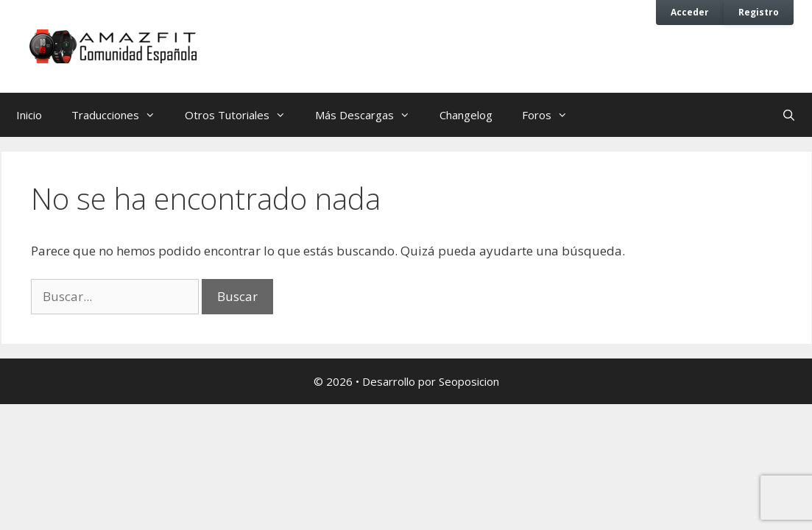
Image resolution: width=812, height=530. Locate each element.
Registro (759, 12)
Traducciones (121, 115)
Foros (552, 115)
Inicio (29, 115)
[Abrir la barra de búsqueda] (789, 115)
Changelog (466, 115)
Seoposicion (469, 381)
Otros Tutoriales (243, 115)
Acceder (690, 12)
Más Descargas (370, 115)
